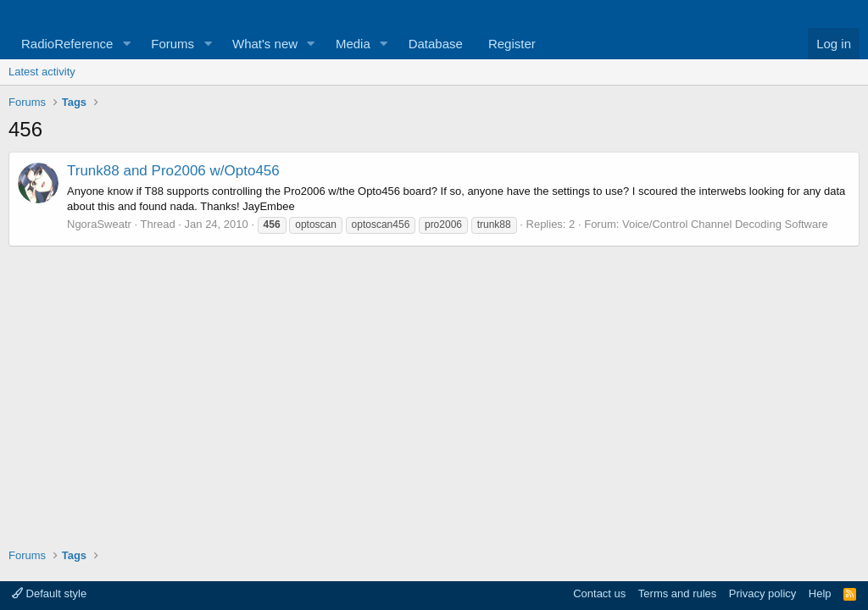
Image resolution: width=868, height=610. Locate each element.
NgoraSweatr (99, 224)
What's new (265, 44)
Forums (172, 44)
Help (820, 593)
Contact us (599, 593)
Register (512, 44)
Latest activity (42, 72)
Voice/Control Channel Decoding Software (725, 224)
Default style (49, 593)
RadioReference (67, 44)
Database (436, 44)
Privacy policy (762, 593)
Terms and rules (677, 593)
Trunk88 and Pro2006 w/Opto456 (173, 171)
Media (353, 44)
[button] (126, 44)
